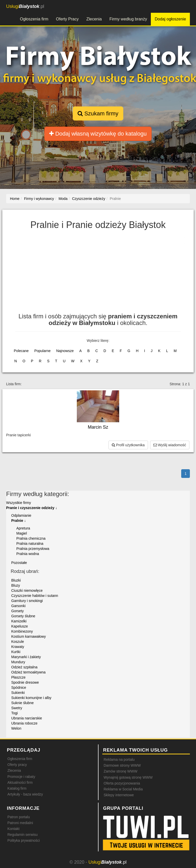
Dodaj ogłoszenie (170, 19)
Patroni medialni (20, 823)
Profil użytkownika (128, 445)
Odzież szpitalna (24, 667)
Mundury (18, 662)
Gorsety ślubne (23, 616)
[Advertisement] (98, 275)
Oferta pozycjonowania (122, 783)
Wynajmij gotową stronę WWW (128, 777)
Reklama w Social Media (123, 789)
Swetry (17, 708)
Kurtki (16, 652)
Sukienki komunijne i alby (31, 698)
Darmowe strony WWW (122, 765)
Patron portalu (19, 817)
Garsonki (18, 606)
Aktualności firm (20, 782)
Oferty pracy (17, 765)
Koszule (18, 642)
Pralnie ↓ (19, 521)
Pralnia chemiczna (31, 538)
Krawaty (18, 647)
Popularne (42, 351)
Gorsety (17, 611)
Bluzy (16, 585)
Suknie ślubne (22, 703)
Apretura (23, 528)
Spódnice (19, 688)
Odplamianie (21, 515)
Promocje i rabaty (21, 777)
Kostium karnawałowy (28, 636)
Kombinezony (22, 631)
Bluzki (16, 580)
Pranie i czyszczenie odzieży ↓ (32, 508)
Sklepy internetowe (119, 795)
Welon (16, 728)
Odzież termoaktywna (28, 672)
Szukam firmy (98, 113)
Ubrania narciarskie (27, 718)
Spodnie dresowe (25, 682)
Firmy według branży (128, 19)
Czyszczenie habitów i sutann (35, 596)
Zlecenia (94, 19)
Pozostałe (19, 563)
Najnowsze (65, 351)
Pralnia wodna (28, 554)
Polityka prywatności (24, 840)
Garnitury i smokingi (27, 601)
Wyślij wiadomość (170, 445)
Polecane (21, 351)
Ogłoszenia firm (34, 19)
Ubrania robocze (24, 723)
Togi (15, 713)
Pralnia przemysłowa (33, 549)
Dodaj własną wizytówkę (98, 134)
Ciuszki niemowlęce (27, 590)
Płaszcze (18, 677)
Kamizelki (19, 621)
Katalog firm (17, 788)
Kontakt (13, 829)
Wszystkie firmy (19, 503)
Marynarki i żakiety (26, 657)
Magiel (22, 533)
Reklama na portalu (119, 759)
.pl (25, 6)
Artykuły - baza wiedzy (25, 794)
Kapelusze (20, 626)
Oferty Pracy (67, 19)
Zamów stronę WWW (120, 771)
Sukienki (18, 693)
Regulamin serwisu (22, 835)
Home (15, 199)
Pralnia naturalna (30, 544)
